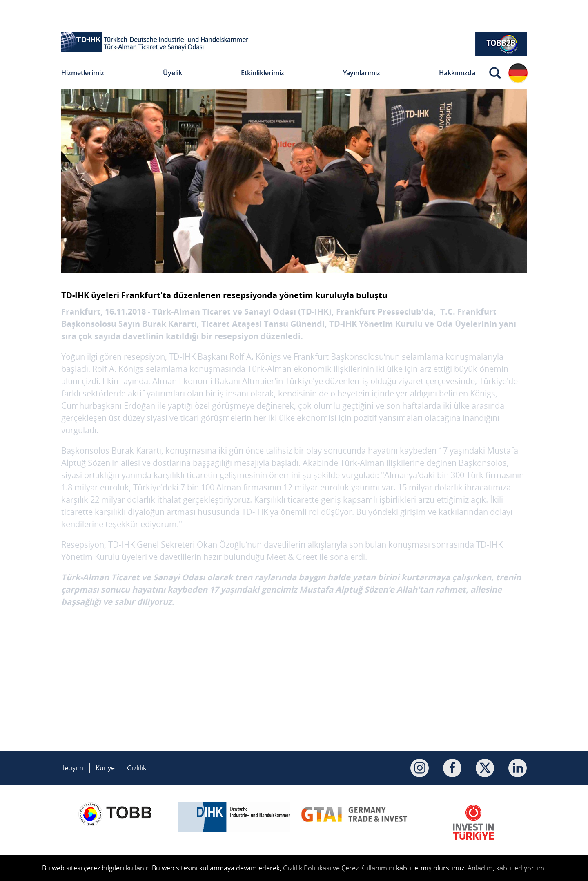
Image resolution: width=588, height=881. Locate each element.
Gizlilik (137, 768)
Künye (105, 768)
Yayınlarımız (362, 73)
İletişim (72, 768)
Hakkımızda (457, 73)
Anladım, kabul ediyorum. (507, 868)
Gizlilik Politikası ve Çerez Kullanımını (339, 868)
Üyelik (173, 73)
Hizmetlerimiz (83, 73)
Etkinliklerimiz (263, 73)
